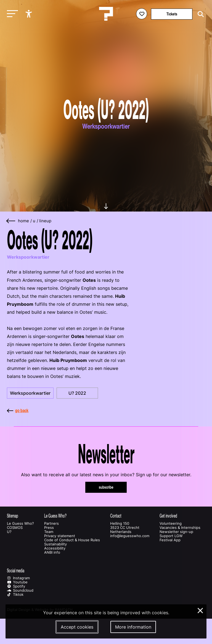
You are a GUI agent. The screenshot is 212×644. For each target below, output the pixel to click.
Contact (116, 516)
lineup (45, 221)
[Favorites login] (142, 14)
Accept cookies (77, 627)
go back (18, 410)
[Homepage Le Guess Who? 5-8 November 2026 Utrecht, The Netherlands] (106, 14)
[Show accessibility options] (29, 14)
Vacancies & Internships (180, 528)
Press (49, 528)
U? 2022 (77, 393)
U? (9, 532)
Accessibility (55, 548)
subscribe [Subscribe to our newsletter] (106, 487)
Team (49, 532)
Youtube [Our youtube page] (17, 582)
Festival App (170, 540)
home (23, 221)
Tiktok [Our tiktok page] (15, 595)
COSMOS (15, 528)
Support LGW (171, 536)
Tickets (172, 14)
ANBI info (52, 552)
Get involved (168, 516)
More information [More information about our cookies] (133, 627)
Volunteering (171, 523)
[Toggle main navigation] (11, 14)
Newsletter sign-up (176, 532)
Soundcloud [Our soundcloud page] (20, 590)
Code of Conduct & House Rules (72, 540)
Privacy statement (60, 536)
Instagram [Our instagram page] (18, 578)
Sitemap (13, 516)
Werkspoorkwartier (30, 393)
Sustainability (55, 544)
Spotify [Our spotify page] (16, 586)
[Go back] (11, 221)
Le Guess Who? (20, 523)
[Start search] (199, 14)
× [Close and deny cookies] (201, 610)
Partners (51, 523)
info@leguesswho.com (130, 536)
